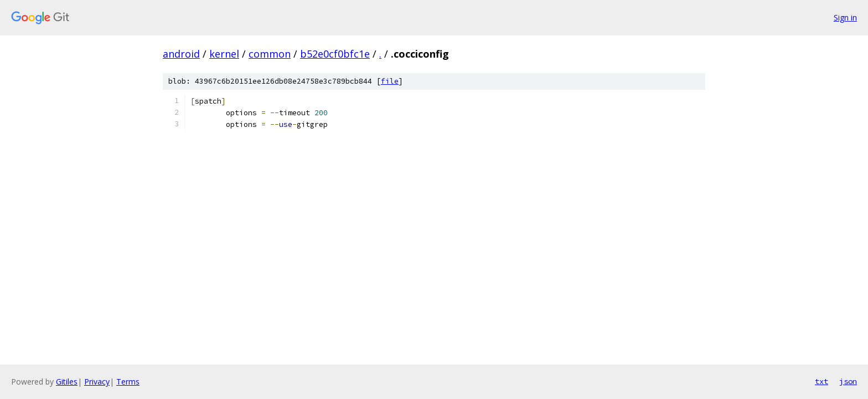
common (270, 54)
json (848, 381)
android (181, 54)
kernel (224, 54)
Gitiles (67, 382)
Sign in (845, 17)
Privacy (97, 382)
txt (821, 381)
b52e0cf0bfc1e (335, 54)
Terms (128, 382)
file (390, 81)
